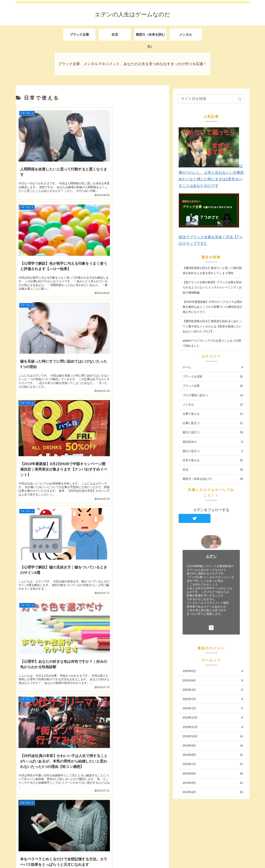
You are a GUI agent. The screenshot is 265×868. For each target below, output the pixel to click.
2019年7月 (213, 764)
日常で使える (213, 460)
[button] (240, 99)
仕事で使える (213, 414)
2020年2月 (213, 699)
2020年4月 (213, 681)
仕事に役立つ (213, 423)
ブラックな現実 (213, 377)
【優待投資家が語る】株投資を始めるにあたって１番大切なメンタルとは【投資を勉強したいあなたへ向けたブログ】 (212, 326)
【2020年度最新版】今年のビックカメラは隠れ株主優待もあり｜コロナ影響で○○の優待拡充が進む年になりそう (213, 307)
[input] (211, 99)
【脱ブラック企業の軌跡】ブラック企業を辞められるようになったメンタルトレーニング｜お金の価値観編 (212, 287)
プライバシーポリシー (38, 832)
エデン (211, 556)
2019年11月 (213, 727)
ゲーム (213, 367)
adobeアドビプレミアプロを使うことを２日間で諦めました (212, 343)
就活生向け (213, 442)
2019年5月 (213, 783)
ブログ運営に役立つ (213, 395)
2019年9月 (213, 746)
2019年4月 (213, 792)
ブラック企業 (213, 386)
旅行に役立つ (213, 451)
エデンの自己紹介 (34, 821)
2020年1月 (213, 708)
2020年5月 (213, 671)
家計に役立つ (213, 432)
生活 (213, 470)
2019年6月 (213, 774)
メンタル (213, 405)
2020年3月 (213, 690)
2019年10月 (213, 736)
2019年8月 (213, 755)
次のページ (92, 586)
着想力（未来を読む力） (213, 479)
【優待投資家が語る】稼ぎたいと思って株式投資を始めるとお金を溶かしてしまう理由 (212, 270)
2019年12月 (213, 718)
